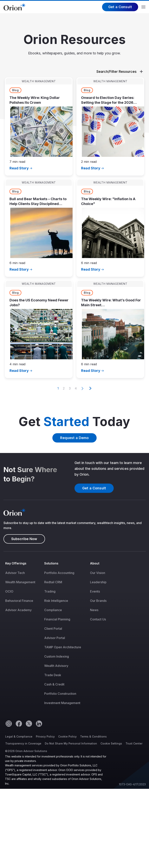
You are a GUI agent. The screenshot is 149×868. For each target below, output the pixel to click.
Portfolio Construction (60, 694)
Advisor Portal (55, 638)
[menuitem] (23, 636)
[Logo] (14, 7)
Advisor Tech (15, 573)
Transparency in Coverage (23, 743)
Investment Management (62, 703)
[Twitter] (29, 723)
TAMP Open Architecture (63, 647)
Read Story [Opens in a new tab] (19, 168)
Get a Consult (120, 7)
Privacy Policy (45, 736)
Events (95, 591)
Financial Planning (57, 619)
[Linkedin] (39, 723)
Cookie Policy (67, 736)
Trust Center (134, 743)
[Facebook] (19, 723)
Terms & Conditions (93, 736)
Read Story (91, 168)
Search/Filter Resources (120, 72)
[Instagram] (9, 723)
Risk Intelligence (56, 601)
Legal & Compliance (19, 736)
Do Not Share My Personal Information (71, 743)
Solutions (51, 563)
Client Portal (53, 629)
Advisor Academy (18, 610)
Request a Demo (74, 438)
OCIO (9, 591)
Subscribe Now (24, 539)
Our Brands (98, 601)
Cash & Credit (54, 684)
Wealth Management (20, 582)
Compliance (53, 610)
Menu (143, 7)
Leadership (98, 582)
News (94, 610)
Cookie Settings (111, 743)
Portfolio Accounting (59, 573)
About (95, 563)
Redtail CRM (53, 582)
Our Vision (98, 573)
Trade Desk (53, 675)
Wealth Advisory (56, 666)
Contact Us (98, 619)
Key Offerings (16, 563)
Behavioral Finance (19, 601)
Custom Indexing (57, 656)
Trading (50, 591)
